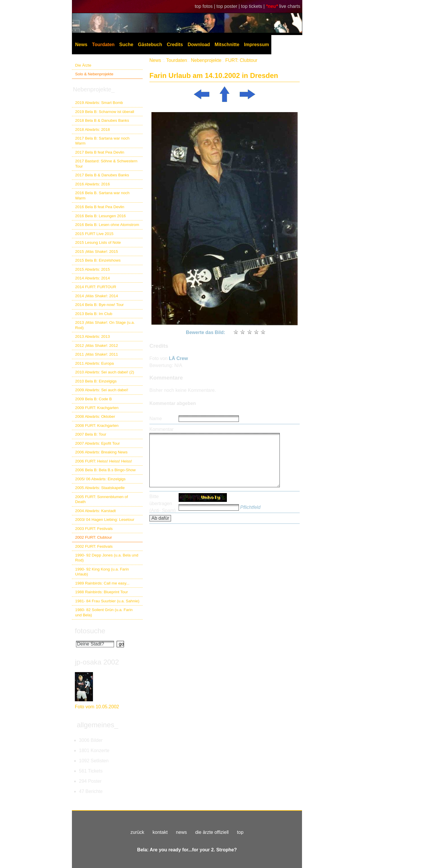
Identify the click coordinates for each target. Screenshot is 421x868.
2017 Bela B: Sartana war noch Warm (102, 141)
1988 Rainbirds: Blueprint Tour (102, 592)
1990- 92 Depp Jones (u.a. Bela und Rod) (107, 558)
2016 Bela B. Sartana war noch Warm (102, 195)
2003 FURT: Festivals (94, 529)
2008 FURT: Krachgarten (97, 426)
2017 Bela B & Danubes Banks (102, 175)
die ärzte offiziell (212, 832)
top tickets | (254, 6)
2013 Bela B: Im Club (94, 314)
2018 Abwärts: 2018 (93, 129)
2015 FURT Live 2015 (94, 234)
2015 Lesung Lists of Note (98, 242)
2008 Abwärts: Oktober (95, 416)
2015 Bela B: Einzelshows (98, 260)
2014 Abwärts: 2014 (93, 278)
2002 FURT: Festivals (94, 546)
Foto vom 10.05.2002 (97, 707)
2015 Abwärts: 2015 (93, 269)
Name (156, 419)
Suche (126, 45)
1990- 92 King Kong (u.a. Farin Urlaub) (102, 572)
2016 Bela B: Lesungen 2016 (100, 216)
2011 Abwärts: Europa (94, 363)
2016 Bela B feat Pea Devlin (100, 207)
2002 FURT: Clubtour (94, 537)
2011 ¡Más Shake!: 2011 (96, 354)
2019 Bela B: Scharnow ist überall (105, 112)
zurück (137, 832)
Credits (175, 45)
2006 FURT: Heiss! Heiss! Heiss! (104, 461)
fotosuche (90, 631)
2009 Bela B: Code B (94, 399)
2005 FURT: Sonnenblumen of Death (102, 499)
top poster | (229, 6)
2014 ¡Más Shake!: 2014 (96, 296)
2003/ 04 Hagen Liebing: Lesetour (105, 520)
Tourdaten (103, 45)
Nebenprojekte (206, 60)
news (181, 832)
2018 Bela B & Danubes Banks (102, 120)
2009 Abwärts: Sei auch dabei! (102, 390)
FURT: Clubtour (241, 60)
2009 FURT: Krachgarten (97, 408)
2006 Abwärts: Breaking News (101, 452)
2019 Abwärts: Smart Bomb (99, 103)
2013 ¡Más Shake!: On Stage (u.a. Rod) (105, 325)
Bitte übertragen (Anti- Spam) (163, 503)
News (81, 45)
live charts (290, 6)
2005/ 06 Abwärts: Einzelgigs (100, 479)
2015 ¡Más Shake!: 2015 (96, 252)
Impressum (257, 45)
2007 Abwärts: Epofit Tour (98, 443)
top (240, 832)
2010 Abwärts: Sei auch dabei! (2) (105, 372)
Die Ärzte (83, 65)
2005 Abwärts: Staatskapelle (100, 488)
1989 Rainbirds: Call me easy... (102, 583)
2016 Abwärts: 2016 (93, 184)
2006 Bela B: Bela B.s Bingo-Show (105, 470)
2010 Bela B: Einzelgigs (96, 381)
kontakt (160, 832)
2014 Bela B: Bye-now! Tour (99, 305)
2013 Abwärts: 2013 (93, 336)
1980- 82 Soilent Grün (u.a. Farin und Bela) (104, 612)
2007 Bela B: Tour (91, 434)
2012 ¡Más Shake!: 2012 (96, 346)
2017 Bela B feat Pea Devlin (100, 152)
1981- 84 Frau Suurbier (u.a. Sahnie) (107, 601)
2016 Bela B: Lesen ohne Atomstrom (107, 225)
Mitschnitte (227, 45)
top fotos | (206, 6)
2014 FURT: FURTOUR (96, 287)
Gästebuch (150, 45)
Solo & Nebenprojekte (94, 74)
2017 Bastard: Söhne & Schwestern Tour (106, 163)
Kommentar (162, 429)
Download (199, 45)
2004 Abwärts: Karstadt (95, 511)
